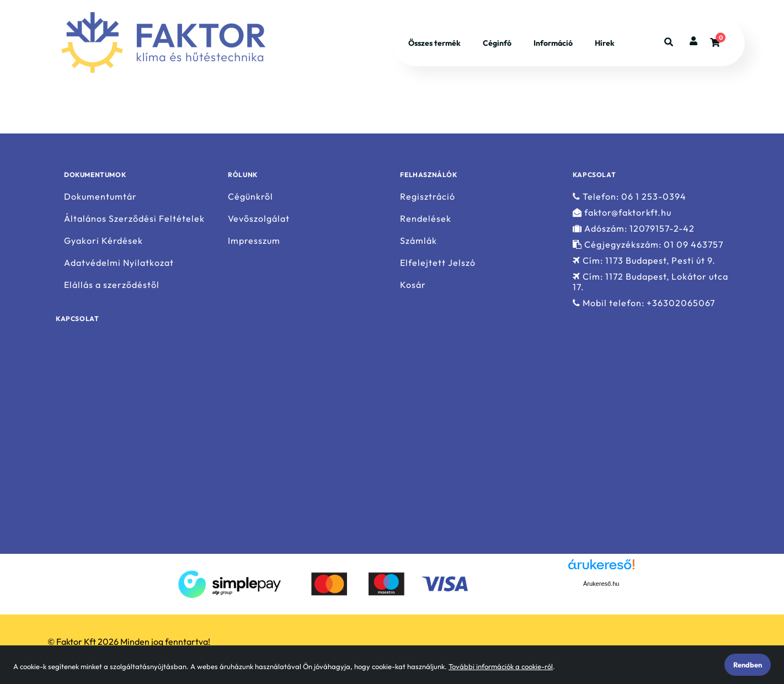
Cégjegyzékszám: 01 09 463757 (648, 245)
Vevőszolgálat (259, 219)
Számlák (418, 241)
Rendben (748, 665)
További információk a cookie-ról (501, 666)
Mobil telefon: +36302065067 (644, 303)
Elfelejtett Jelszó (438, 263)
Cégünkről (250, 196)
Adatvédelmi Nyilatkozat (119, 263)
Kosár (413, 285)
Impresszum (254, 241)
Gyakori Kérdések (103, 241)
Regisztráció (428, 196)
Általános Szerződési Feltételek (134, 219)
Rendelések (426, 219)
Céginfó (497, 43)
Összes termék (434, 43)
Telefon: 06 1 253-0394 (630, 196)
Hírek (605, 43)
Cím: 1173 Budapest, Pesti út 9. (644, 261)
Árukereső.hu (601, 584)
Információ (553, 43)
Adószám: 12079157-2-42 (634, 229)
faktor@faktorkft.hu (622, 213)
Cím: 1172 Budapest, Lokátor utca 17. (650, 282)
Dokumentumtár (100, 196)
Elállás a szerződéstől (112, 285)
